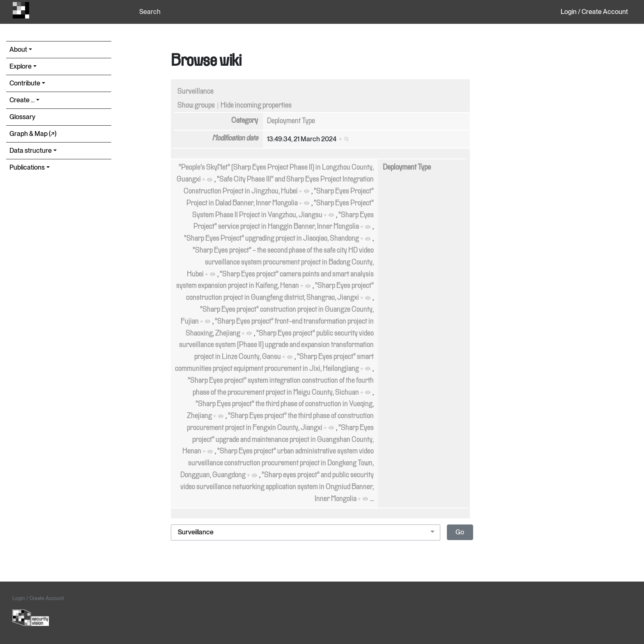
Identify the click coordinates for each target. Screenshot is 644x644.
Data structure (31, 151)
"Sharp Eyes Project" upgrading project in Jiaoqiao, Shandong (271, 239)
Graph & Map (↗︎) (33, 134)
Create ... (22, 100)
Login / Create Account (594, 12)
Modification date (235, 138)
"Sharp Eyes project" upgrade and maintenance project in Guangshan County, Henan (278, 440)
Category (245, 121)
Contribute (25, 83)
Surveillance (195, 92)
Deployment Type (291, 121)
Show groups (196, 106)
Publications (27, 167)
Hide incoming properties (256, 106)
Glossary (22, 117)
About (18, 49)
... (372, 499)
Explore (21, 66)
